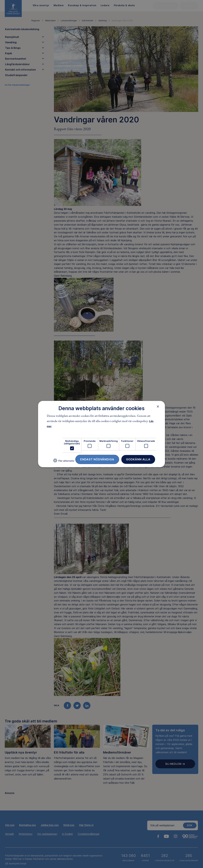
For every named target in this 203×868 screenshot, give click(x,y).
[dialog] (101, 434)
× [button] (158, 406)
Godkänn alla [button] (138, 459)
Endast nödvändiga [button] (97, 459)
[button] (64, 462)
